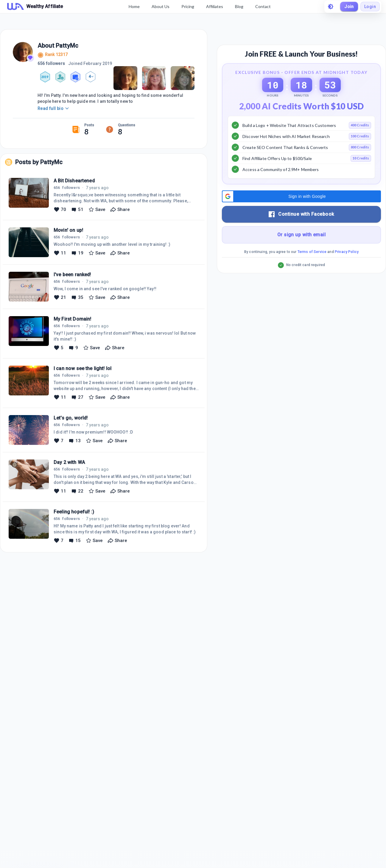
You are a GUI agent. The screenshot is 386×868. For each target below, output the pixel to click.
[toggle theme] (331, 7)
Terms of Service (312, 252)
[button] (301, 196)
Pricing (188, 6)
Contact (263, 6)
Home (134, 6)
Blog (239, 6)
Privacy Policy (347, 252)
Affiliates (215, 6)
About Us (161, 6)
